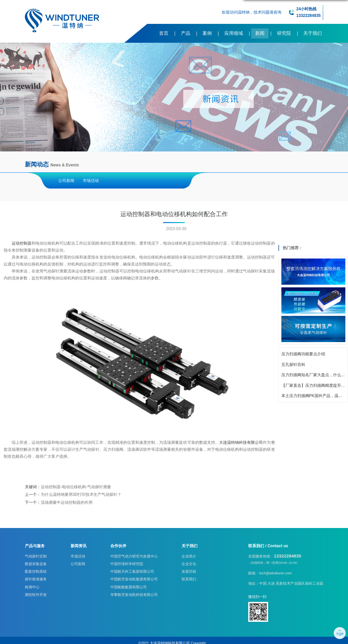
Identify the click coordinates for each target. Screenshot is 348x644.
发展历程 (189, 571)
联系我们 (189, 579)
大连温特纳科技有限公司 (241, 442)
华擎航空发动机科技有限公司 (134, 595)
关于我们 (313, 33)
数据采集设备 (36, 564)
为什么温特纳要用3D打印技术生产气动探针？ (81, 495)
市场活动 (91, 181)
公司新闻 (66, 181)
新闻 (260, 33)
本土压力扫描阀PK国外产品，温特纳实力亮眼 (313, 396)
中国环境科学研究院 (127, 564)
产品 (186, 33)
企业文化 (189, 564)
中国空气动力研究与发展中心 (134, 556)
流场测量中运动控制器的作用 (67, 502)
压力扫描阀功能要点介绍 (303, 354)
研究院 (284, 33)
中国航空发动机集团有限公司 (134, 579)
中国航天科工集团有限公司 (132, 571)
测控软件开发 (36, 595)
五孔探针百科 (293, 365)
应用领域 (234, 33)
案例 (207, 33)
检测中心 (32, 587)
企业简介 (189, 556)
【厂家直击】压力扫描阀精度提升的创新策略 (313, 385)
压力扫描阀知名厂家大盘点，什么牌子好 (313, 375)
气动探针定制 (36, 556)
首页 (164, 33)
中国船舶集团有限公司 (129, 587)
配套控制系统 (36, 571)
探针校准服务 (36, 579)
